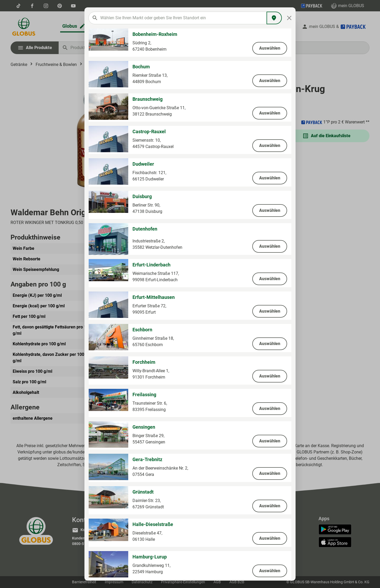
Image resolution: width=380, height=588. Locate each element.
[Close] (289, 18)
